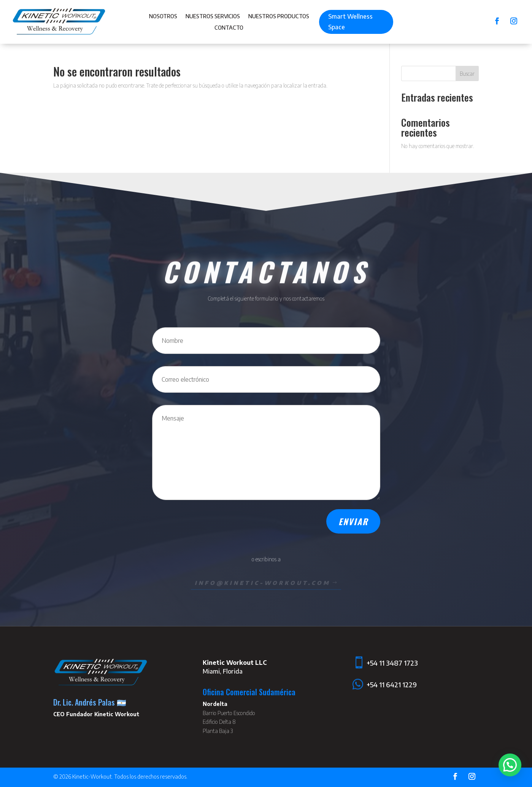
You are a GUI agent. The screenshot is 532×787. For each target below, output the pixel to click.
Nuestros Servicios (213, 17)
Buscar (467, 74)
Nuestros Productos (279, 17)
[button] (510, 765)
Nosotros (163, 17)
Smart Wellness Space (350, 22)
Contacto (229, 28)
